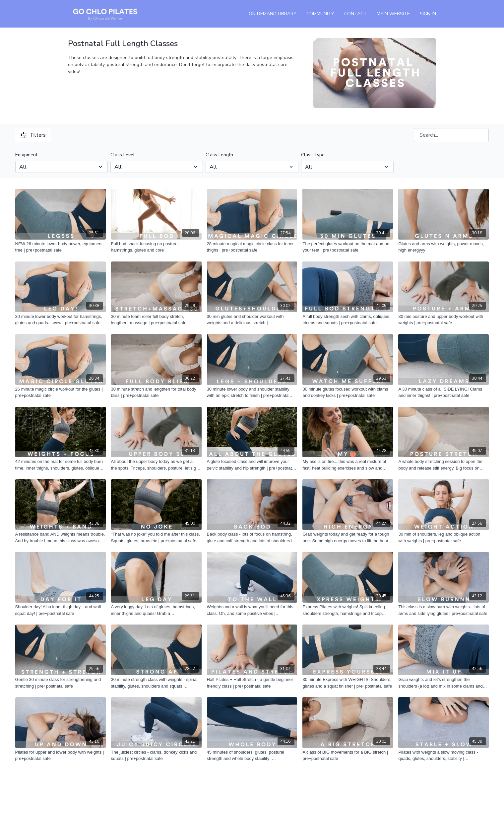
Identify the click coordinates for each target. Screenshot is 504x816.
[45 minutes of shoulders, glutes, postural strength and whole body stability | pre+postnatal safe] (252, 755)
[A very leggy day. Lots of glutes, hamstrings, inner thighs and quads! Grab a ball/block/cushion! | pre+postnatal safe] (156, 610)
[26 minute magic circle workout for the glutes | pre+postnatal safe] (61, 392)
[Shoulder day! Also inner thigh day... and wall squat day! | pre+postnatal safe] (61, 610)
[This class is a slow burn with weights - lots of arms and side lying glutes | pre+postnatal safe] (443, 610)
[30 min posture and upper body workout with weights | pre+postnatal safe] (443, 320)
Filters (33, 135)
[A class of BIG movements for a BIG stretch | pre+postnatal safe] (348, 755)
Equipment (26, 155)
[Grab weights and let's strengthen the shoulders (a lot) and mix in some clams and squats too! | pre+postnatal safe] (443, 683)
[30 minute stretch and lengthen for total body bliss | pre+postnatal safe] (156, 392)
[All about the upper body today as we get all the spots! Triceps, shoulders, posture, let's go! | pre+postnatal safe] (156, 465)
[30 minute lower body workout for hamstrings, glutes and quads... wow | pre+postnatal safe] (61, 320)
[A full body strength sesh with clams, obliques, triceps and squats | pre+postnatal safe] (348, 320)
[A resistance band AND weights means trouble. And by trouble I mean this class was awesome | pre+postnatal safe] (61, 537)
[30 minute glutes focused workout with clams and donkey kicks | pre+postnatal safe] (348, 392)
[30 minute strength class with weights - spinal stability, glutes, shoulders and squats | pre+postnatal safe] (156, 683)
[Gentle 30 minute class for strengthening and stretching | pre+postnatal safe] (61, 683)
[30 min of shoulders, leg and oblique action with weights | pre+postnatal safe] (443, 537)
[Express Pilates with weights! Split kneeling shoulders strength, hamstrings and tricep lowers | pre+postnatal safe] (348, 610)
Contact (355, 14)
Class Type (313, 155)
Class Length (219, 155)
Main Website (393, 14)
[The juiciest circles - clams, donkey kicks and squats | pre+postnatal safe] (156, 755)
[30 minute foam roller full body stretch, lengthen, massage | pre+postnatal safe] (156, 320)
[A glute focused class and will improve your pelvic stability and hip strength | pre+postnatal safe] (252, 465)
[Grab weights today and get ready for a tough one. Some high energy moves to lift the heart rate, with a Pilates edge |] (348, 537)
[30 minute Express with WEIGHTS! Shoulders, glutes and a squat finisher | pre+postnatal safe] (348, 683)
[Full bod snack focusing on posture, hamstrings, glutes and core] (156, 247)
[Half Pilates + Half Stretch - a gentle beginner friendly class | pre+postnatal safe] (252, 683)
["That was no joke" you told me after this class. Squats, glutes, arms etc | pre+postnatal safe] (156, 537)
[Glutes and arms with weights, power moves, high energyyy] (443, 247)
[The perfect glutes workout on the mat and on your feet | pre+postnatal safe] (348, 247)
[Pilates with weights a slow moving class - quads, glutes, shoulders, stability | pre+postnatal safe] (443, 755)
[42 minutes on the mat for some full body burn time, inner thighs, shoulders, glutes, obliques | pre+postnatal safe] (61, 465)
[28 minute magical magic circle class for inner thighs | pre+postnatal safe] (252, 247)
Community (320, 14)
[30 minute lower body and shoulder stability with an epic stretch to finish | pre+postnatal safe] (252, 392)
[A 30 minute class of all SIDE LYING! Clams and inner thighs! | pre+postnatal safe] (443, 392)
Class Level (123, 155)
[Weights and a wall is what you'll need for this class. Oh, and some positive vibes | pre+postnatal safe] (252, 610)
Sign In (428, 14)
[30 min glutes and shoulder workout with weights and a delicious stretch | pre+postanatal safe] (252, 320)
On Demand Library (273, 14)
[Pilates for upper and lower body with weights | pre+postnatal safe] (61, 755)
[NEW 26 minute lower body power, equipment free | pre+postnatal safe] (61, 247)
